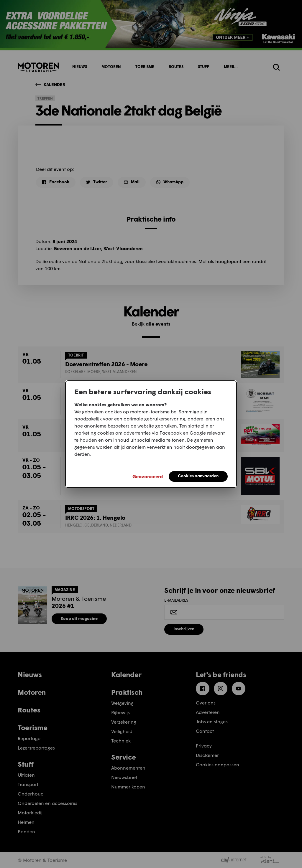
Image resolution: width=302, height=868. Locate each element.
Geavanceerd (148, 476)
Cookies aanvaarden (198, 476)
